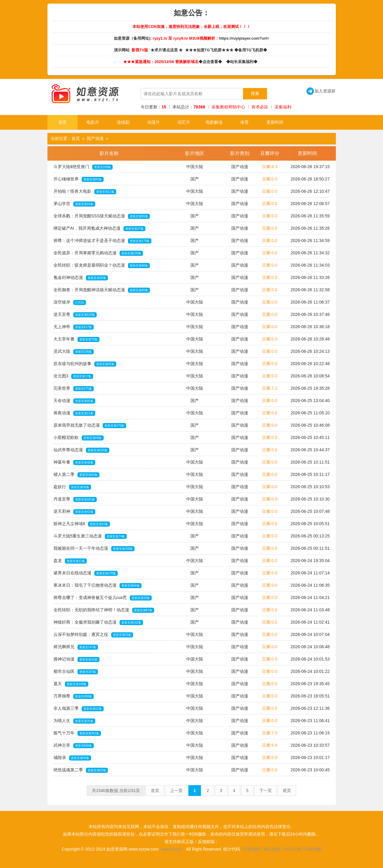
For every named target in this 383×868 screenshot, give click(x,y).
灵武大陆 (74, 352)
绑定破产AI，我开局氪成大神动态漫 (99, 228)
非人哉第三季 (79, 709)
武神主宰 (74, 746)
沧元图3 (73, 376)
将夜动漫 (74, 413)
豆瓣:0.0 (270, 179)
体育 (245, 122)
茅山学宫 (74, 204)
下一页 (266, 791)
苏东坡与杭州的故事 (85, 364)
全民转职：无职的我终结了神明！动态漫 (104, 610)
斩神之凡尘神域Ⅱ (82, 524)
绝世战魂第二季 (81, 770)
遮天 (71, 684)
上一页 (176, 791)
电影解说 (214, 122)
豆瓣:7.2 (270, 388)
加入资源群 (321, 91)
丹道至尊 (75, 499)
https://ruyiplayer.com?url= (244, 38)
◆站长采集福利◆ (243, 62)
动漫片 (154, 122)
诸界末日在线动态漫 (86, 573)
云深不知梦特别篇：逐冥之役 (93, 635)
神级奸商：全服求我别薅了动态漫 (98, 622)
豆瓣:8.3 (270, 167)
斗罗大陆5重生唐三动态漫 (90, 536)
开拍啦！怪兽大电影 (85, 192)
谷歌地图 (313, 849)
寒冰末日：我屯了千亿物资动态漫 (97, 585)
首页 (62, 122)
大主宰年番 (76, 339)
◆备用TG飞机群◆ (252, 50)
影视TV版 (140, 50)
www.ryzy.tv (172, 849)
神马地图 (272, 849)
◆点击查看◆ (211, 62)
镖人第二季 (76, 475)
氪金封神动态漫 (81, 278)
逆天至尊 (75, 315)
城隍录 (72, 758)
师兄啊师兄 (76, 647)
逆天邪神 (74, 512)
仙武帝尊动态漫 (82, 450)
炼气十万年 (77, 733)
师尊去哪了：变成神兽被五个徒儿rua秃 (103, 598)
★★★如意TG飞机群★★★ (210, 50)
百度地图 (252, 849)
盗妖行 (72, 487)
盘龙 (70, 561)
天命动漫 (74, 401)
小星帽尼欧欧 (79, 438)
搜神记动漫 (76, 659)
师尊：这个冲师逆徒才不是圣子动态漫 (103, 241)
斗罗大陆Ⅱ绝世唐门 (83, 167)
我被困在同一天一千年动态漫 (94, 549)
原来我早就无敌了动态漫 (90, 425)
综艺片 (184, 122)
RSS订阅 (292, 849)
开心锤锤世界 (79, 179)
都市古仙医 (76, 672)
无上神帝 (74, 327)
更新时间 (275, 122)
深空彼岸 (70, 302)
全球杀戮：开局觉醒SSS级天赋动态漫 (102, 216)
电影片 (93, 122)
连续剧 (123, 122)
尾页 (287, 791)
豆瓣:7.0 (270, 733)
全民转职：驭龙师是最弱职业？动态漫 (102, 265)
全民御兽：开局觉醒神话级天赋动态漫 (102, 290)
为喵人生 (74, 721)
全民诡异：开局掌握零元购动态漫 (98, 253)
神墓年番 (74, 462)
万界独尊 (74, 696)
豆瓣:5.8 (270, 745)
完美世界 (74, 389)
